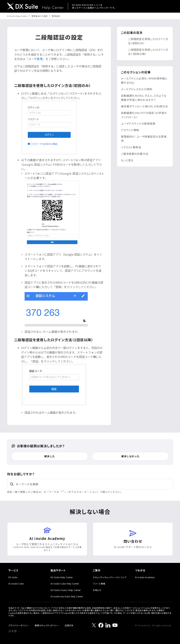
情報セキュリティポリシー (47, 625)
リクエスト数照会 (131, 147)
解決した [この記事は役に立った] (49, 456)
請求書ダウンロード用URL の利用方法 (144, 106)
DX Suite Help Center (17, 16)
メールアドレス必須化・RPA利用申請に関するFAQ (144, 80)
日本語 (14, 631)
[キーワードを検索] (90, 484)
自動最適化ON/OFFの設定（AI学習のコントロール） (144, 115)
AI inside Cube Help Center (65, 584)
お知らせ (97, 590)
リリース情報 (99, 584)
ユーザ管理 (35, 59)
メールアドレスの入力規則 (137, 89)
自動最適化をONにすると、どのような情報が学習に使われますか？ (144, 98)
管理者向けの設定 (40, 16)
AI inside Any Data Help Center (67, 596)
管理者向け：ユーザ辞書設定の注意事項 (144, 139)
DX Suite (13, 577)
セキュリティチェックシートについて (110, 577)
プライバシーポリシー (19, 625)
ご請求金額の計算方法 (135, 154)
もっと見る (127, 160)
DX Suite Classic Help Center (66, 590)
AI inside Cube (16, 584)
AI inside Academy (145, 577)
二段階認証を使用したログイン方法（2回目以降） (148, 52)
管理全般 (56, 16)
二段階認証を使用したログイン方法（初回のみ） (148, 41)
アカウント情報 (130, 130)
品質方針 (69, 625)
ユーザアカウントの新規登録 (138, 123)
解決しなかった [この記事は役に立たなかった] (130, 456)
